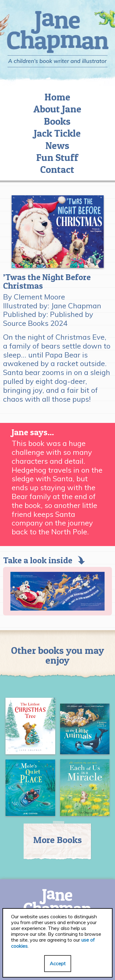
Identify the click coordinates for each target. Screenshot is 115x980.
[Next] (99, 591)
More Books (57, 840)
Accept (58, 963)
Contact (57, 169)
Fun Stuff (57, 157)
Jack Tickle (57, 133)
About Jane (57, 109)
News (57, 145)
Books (57, 121)
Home (57, 97)
